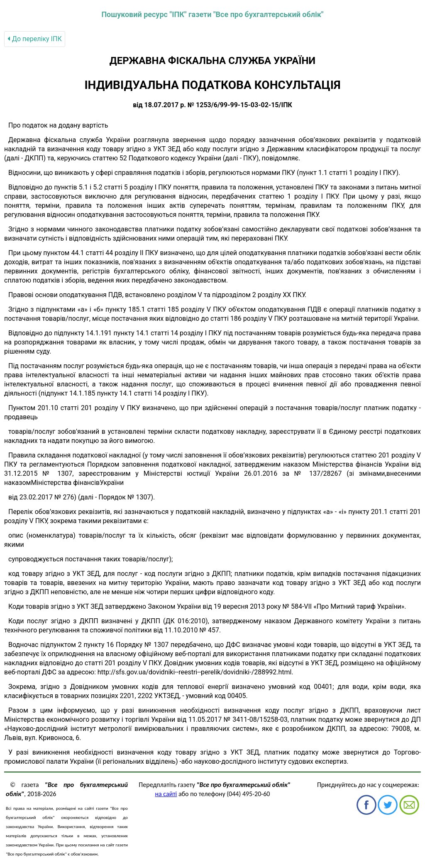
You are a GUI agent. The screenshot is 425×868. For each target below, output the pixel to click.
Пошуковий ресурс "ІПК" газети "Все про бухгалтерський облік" (212, 14)
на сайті (166, 794)
